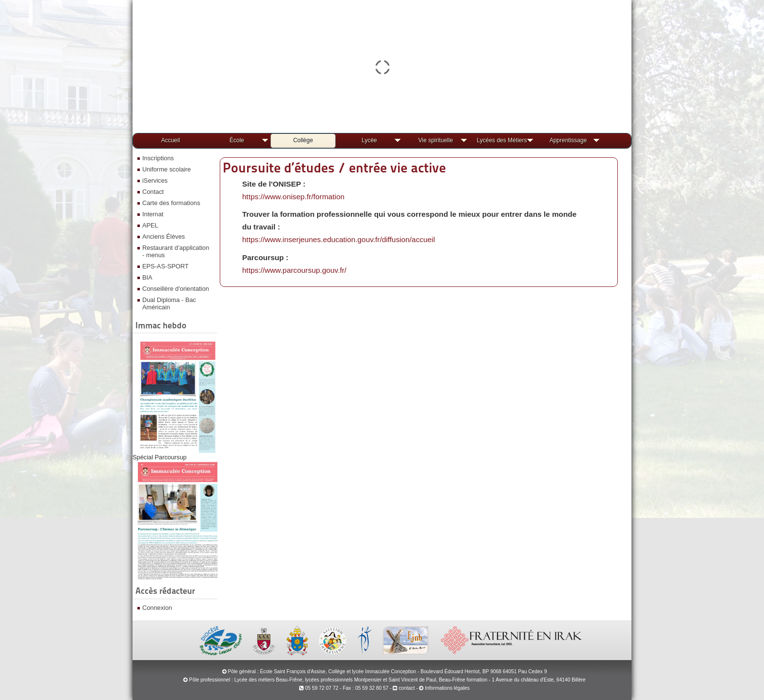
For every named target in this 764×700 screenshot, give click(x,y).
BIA (147, 277)
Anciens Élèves (164, 236)
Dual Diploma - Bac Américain (169, 303)
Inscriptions (158, 158)
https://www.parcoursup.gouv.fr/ (294, 270)
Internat (153, 214)
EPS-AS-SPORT (165, 266)
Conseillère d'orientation (176, 289)
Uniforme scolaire (167, 169)
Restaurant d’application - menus (176, 251)
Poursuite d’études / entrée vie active (334, 168)
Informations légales (447, 688)
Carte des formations (171, 203)
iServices (155, 180)
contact (404, 688)
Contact (153, 192)
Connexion (157, 608)
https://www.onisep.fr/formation (293, 197)
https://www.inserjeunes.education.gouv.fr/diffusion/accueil (339, 239)
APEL (150, 225)
